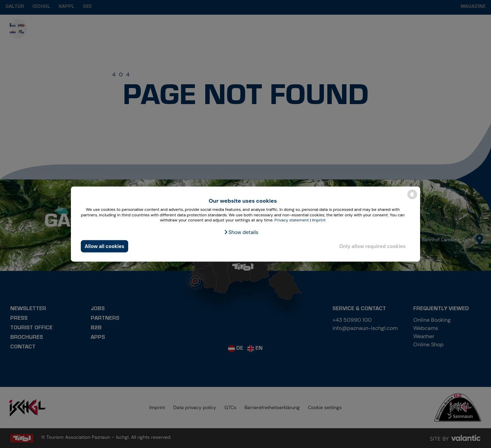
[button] (241, 232)
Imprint (319, 220)
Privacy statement (292, 220)
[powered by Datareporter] (412, 199)
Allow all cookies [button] (104, 246)
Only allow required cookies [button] (373, 246)
